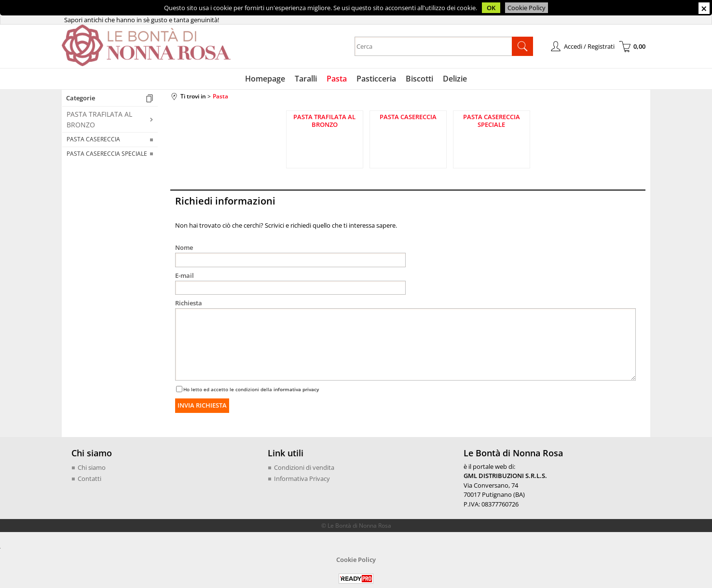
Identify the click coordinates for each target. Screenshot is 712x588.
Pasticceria (376, 79)
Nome (184, 247)
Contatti (89, 479)
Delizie (455, 79)
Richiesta (189, 303)
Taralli (306, 79)
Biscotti (419, 79)
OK (491, 8)
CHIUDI (704, 8)
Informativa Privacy (302, 479)
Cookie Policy (527, 8)
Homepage (265, 79)
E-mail (185, 275)
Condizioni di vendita (304, 467)
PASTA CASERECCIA (93, 139)
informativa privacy (296, 389)
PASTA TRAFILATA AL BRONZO (99, 119)
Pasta (337, 79)
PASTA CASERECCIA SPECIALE (107, 154)
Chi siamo (92, 467)
